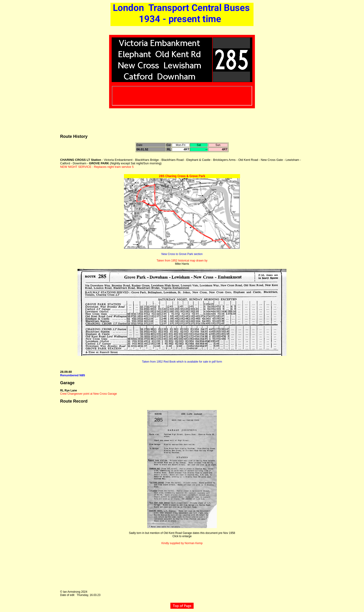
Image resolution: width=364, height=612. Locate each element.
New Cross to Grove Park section (182, 254)
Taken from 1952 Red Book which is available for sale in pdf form (182, 362)
